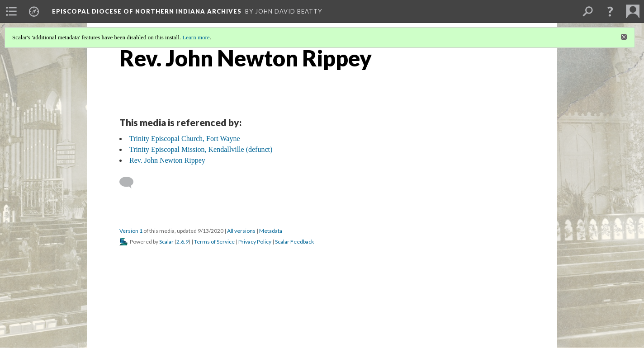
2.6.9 (182, 242)
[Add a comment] (130, 183)
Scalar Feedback (294, 242)
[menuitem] (11, 11)
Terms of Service (214, 242)
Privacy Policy (255, 242)
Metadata (271, 231)
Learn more (196, 37)
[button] (610, 11)
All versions (241, 231)
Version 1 (131, 231)
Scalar (166, 242)
